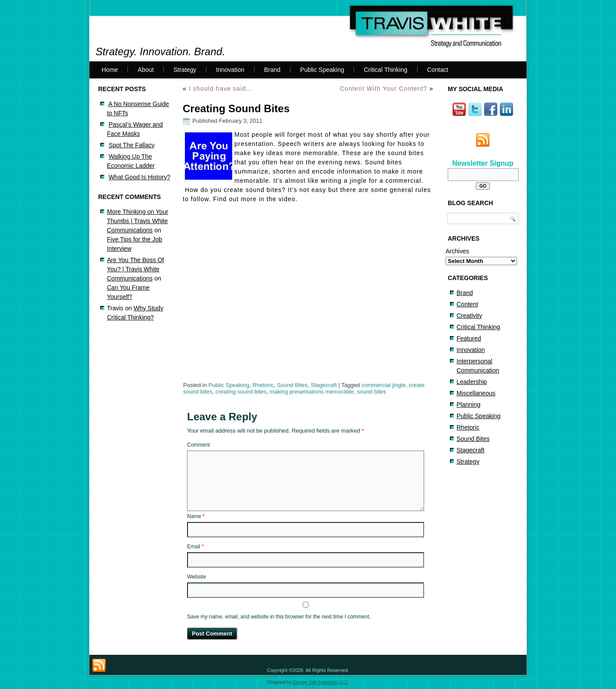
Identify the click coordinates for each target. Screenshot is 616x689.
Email (195, 547)
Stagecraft (324, 385)
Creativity (469, 316)
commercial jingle (383, 385)
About (146, 70)
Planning (469, 405)
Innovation (230, 70)
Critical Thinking (385, 70)
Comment (198, 445)
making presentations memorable (312, 392)
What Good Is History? (140, 177)
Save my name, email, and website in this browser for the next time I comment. (279, 617)
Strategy (185, 70)
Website (196, 577)
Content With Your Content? (384, 89)
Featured (469, 338)
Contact (438, 70)
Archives (457, 251)
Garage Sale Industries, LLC (320, 682)
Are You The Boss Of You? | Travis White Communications (136, 269)
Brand (272, 70)
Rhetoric (263, 385)
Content (467, 304)
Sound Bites (292, 385)
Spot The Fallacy (132, 145)
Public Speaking (322, 70)
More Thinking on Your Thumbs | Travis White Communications (138, 221)
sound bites (372, 392)
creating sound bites (241, 392)
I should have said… (221, 89)
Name (196, 516)
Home (110, 70)
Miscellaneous (476, 393)
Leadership (472, 382)
